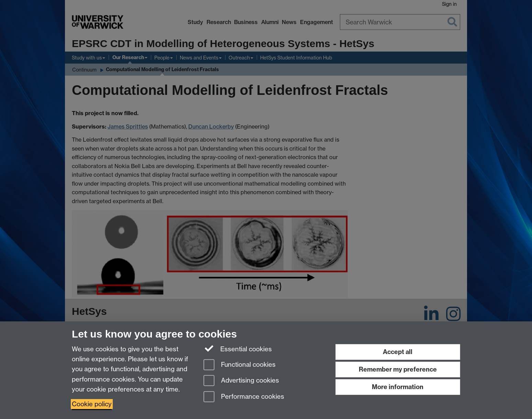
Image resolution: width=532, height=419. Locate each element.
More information (398, 387)
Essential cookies (238, 349)
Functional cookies (240, 365)
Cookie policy (92, 404)
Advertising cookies (241, 381)
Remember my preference (398, 369)
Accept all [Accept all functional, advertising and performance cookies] (398, 352)
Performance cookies (244, 397)
